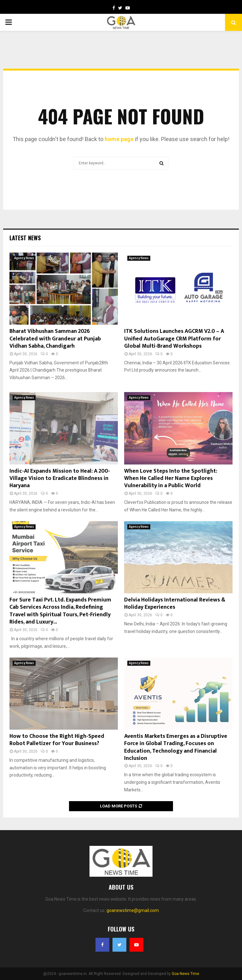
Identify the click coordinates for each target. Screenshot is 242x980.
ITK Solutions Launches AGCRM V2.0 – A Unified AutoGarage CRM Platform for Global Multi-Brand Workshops (174, 339)
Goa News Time (185, 974)
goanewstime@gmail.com (133, 910)
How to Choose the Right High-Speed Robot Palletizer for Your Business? (57, 740)
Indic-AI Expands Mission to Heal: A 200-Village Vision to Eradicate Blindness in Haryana (60, 479)
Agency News (24, 258)
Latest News (25, 238)
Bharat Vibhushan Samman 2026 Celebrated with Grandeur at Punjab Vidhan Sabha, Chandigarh (55, 339)
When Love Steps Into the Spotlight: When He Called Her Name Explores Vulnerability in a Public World (171, 479)
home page (119, 139)
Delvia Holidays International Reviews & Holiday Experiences (175, 604)
